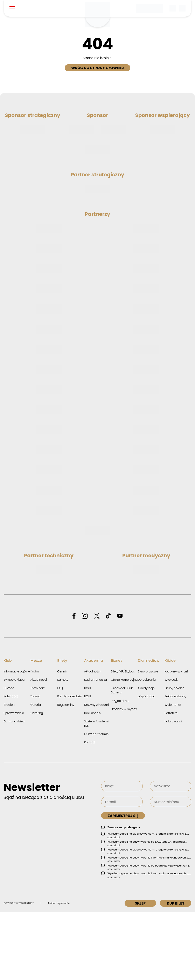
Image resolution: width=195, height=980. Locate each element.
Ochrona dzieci (15, 789)
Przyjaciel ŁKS (120, 769)
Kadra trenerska (95, 748)
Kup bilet (175, 971)
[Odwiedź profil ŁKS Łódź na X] (97, 684)
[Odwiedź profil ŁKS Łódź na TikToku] (108, 684)
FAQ (60, 756)
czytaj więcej (114, 905)
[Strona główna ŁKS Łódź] (97, 14)
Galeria (36, 773)
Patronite (171, 781)
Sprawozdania (14, 781)
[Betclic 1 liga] (150, 8)
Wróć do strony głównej (98, 68)
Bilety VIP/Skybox (123, 739)
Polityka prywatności (59, 971)
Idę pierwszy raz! (176, 739)
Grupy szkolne (174, 756)
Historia (9, 756)
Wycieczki (171, 748)
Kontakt (89, 810)
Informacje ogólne (17, 739)
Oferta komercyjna (124, 748)
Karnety (63, 748)
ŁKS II (87, 756)
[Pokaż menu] (12, 8)
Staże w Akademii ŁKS (96, 791)
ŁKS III (88, 764)
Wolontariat (173, 773)
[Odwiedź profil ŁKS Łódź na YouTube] (120, 684)
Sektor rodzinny (175, 764)
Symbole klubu (14, 748)
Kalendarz (11, 764)
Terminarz (38, 756)
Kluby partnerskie (96, 802)
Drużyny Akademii (97, 773)
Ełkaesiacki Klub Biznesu (122, 758)
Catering (37, 781)
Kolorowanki (173, 789)
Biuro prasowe (148, 739)
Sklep (137, 971)
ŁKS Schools (92, 781)
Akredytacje (146, 756)
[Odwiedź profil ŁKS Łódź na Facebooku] (74, 684)
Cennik (62, 739)
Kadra (35, 739)
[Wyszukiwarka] (173, 8)
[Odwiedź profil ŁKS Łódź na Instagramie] (85, 684)
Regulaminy (66, 773)
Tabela (35, 764)
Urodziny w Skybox (124, 777)
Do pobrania (147, 748)
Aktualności (39, 748)
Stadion (9, 773)
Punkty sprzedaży (69, 764)
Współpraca (147, 764)
